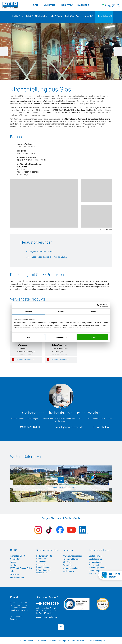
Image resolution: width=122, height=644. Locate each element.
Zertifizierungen (17, 577)
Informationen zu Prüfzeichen (44, 571)
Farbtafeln (67, 565)
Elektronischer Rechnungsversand (97, 566)
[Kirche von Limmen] (44, 203)
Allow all (93, 337)
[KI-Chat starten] (110, 575)
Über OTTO (66, 5)
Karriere (83, 5)
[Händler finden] (103, 6)
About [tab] (94, 311)
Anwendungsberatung (72, 556)
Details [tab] (61, 311)
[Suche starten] (118, 5)
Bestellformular (96, 556)
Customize (61, 337)
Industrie (49, 5)
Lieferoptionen (95, 562)
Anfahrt (13, 565)
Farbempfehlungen (71, 559)
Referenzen (104, 16)
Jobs (12, 571)
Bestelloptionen (96, 559)
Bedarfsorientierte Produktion (44, 557)
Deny (29, 337)
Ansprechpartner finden (47, 617)
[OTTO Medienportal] (106, 6)
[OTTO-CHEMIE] (10, 5)
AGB (19, 641)
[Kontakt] (109, 6)
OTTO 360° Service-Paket (21, 568)
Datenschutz (29, 641)
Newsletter (15, 559)
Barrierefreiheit (78, 641)
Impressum (41, 641)
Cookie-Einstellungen (96, 641)
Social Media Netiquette (59, 641)
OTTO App (67, 562)
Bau (35, 5)
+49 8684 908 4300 (30, 427)
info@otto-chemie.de (19, 610)
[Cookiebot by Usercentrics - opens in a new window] (99, 305)
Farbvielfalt (41, 561)
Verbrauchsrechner (71, 568)
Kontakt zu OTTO (17, 556)
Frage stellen (101, 427)
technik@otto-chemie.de (68, 427)
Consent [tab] (28, 311)
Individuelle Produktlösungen (44, 566)
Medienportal (68, 571)
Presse (13, 562)
